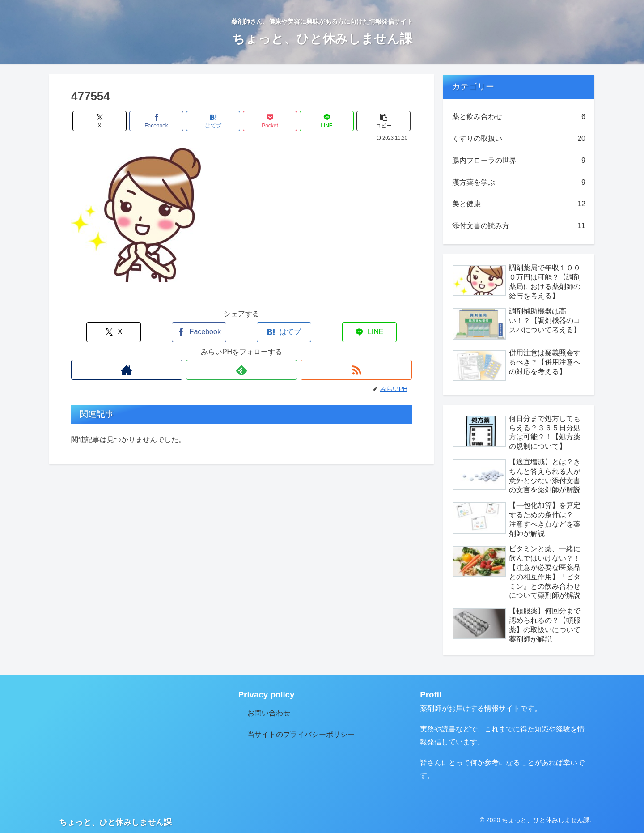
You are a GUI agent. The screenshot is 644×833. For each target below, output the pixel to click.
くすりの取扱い (519, 139)
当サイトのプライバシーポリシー (301, 734)
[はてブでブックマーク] (213, 121)
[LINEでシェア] (327, 121)
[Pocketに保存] (270, 121)
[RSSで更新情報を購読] (356, 370)
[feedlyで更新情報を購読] (242, 370)
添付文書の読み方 (519, 226)
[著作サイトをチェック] (127, 370)
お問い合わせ (269, 713)
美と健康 (519, 204)
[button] (384, 121)
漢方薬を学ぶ (519, 183)
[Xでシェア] (100, 121)
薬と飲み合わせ (519, 117)
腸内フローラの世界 (519, 161)
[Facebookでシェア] (157, 121)
